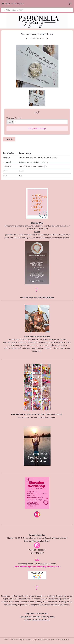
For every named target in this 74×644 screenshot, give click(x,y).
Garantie (28, 619)
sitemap (29, 640)
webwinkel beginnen (43, 640)
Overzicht (9, 139)
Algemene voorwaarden (30, 616)
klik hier (50, 297)
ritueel (37, 232)
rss (34, 640)
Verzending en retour (41, 619)
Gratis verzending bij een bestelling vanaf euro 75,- (37, 567)
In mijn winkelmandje (37, 128)
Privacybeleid (49, 616)
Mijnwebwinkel (65, 640)
